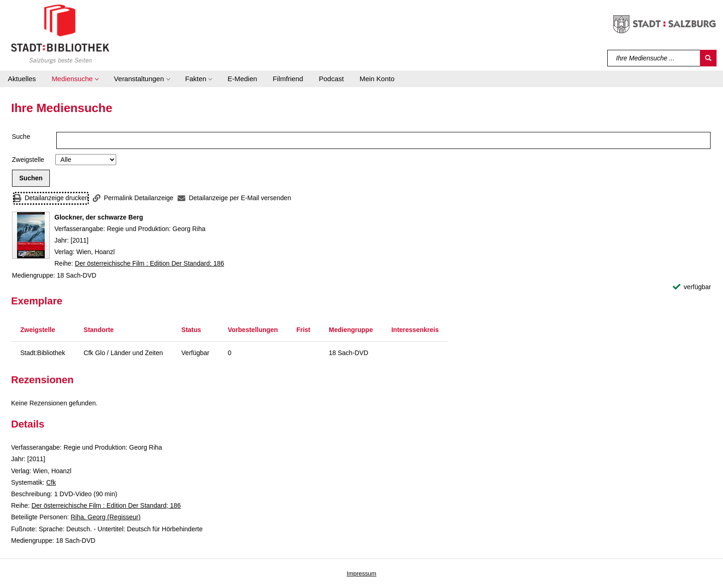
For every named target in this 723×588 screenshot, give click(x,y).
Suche (21, 137)
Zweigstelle (28, 160)
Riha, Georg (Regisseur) (106, 517)
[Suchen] (708, 58)
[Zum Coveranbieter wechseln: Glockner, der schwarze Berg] (31, 235)
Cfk (51, 482)
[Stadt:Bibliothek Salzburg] (60, 34)
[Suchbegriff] (654, 58)
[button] (75, 79)
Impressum (361, 573)
